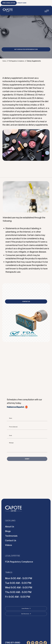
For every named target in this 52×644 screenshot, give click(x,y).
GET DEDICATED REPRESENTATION (26, 49)
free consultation (9, 3)
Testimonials (13, 536)
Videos (9, 545)
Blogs (8, 531)
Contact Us (26, 301)
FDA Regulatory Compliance (18, 61)
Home (4, 61)
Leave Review (26, 608)
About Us (10, 526)
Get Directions (26, 614)
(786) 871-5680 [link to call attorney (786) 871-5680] (22, 3)
